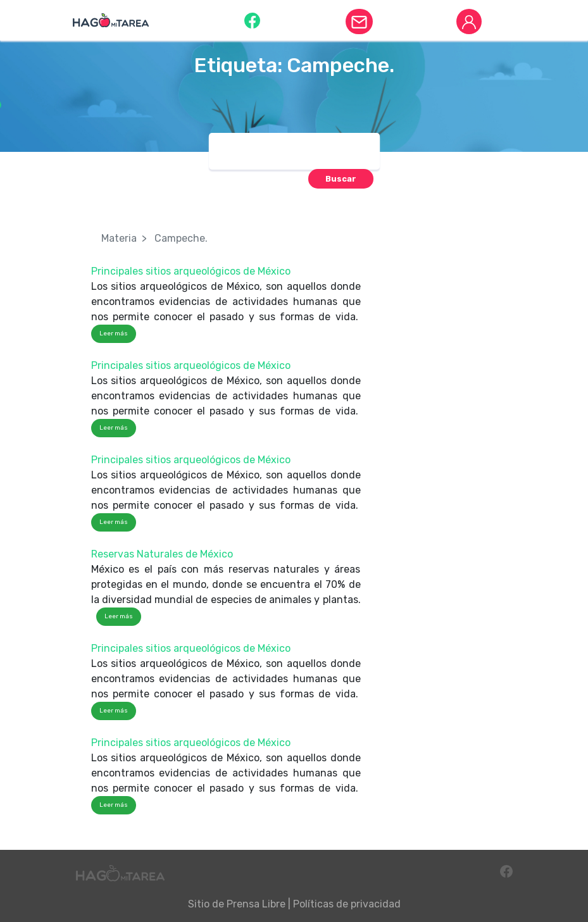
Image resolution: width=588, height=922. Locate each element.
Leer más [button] (114, 333)
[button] (252, 20)
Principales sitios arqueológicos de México (191, 271)
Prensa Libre (256, 904)
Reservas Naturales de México (162, 554)
